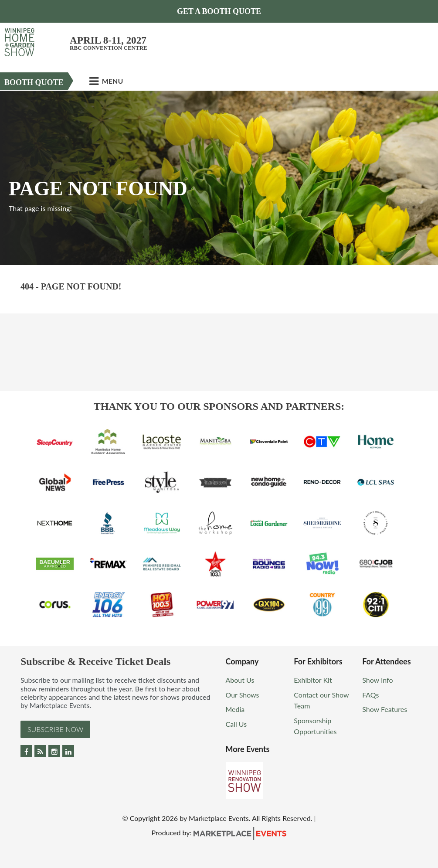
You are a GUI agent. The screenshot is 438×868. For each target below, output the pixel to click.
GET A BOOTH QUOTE (219, 11)
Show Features (385, 709)
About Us (240, 680)
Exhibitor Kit (313, 680)
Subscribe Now (55, 729)
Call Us (236, 724)
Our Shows (243, 695)
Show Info (377, 680)
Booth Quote (34, 82)
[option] (219, 178)
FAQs (370, 695)
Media (235, 709)
